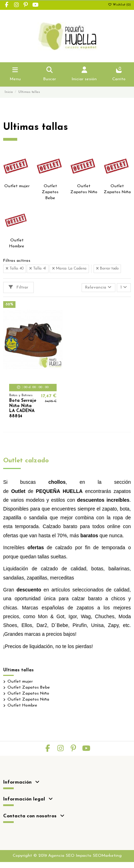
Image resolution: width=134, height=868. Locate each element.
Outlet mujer (17, 186)
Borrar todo (107, 269)
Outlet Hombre (22, 705)
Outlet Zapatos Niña (28, 699)
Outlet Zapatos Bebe (50, 192)
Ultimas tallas (18, 670)
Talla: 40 (15, 269)
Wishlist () (119, 5)
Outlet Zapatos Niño (28, 693)
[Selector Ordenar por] (98, 288)
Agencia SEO (61, 856)
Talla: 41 (38, 269)
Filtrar (18, 287)
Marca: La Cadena (69, 269)
